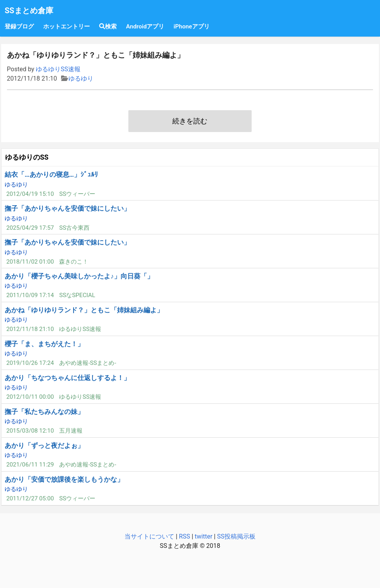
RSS (185, 536)
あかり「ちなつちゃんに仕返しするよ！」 (67, 378)
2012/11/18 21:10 (30, 329)
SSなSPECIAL (77, 295)
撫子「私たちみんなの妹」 (44, 412)
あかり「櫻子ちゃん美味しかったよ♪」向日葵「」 (79, 276)
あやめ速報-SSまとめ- (88, 363)
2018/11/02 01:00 (30, 262)
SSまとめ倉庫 (29, 11)
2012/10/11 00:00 (30, 397)
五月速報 (71, 431)
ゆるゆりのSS (27, 157)
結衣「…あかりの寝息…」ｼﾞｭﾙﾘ (51, 174)
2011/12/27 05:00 (30, 498)
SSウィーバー (77, 194)
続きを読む (190, 121)
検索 (108, 26)
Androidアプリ (145, 26)
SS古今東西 (74, 228)
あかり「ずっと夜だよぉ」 (44, 445)
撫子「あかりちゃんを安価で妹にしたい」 (67, 208)
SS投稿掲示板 (236, 536)
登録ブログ (19, 26)
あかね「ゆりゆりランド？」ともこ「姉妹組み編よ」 (84, 310)
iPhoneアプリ (191, 26)
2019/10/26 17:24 (30, 363)
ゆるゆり (81, 78)
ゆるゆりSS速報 (58, 69)
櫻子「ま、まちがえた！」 (44, 344)
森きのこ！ (74, 262)
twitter (204, 536)
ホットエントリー (67, 26)
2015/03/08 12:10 (30, 431)
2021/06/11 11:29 (30, 465)
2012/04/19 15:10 (30, 194)
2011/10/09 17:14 (30, 295)
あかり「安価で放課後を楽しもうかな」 (64, 479)
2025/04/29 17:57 (30, 228)
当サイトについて (149, 536)
